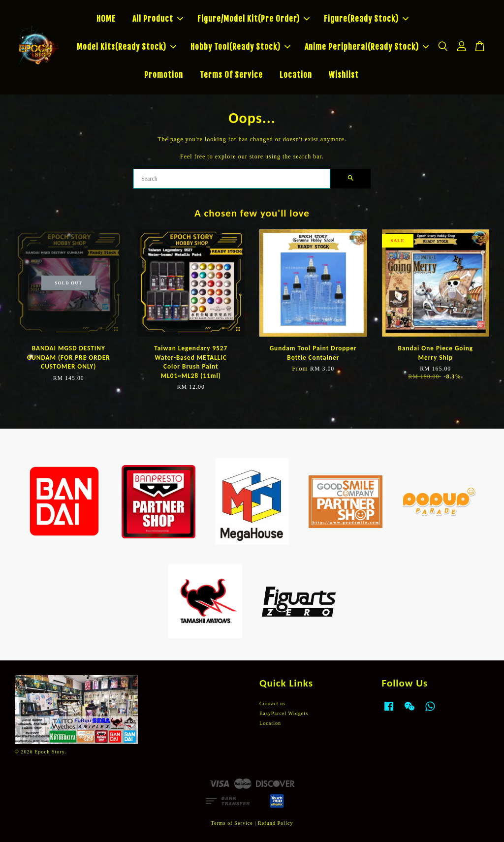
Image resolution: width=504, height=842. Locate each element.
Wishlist (344, 75)
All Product (158, 19)
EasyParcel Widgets (284, 713)
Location (296, 75)
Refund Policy (276, 823)
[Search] (232, 179)
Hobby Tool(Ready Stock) (240, 47)
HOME (106, 19)
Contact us (272, 703)
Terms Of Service (231, 75)
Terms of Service (232, 823)
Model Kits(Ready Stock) (126, 47)
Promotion (164, 75)
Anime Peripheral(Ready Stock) (367, 47)
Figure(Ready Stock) (366, 19)
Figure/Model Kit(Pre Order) (253, 19)
